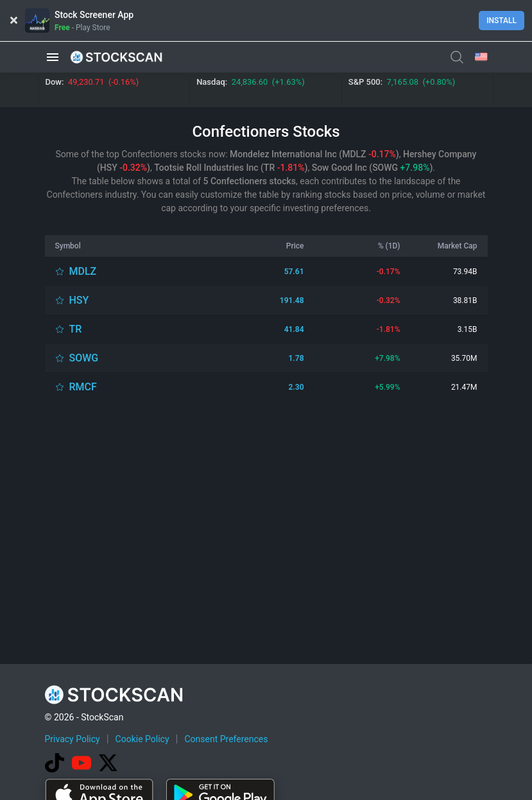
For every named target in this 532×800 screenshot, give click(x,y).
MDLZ (83, 271)
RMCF (83, 387)
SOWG (84, 358)
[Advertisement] (266, 483)
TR (76, 329)
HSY (79, 300)
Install (502, 21)
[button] (53, 57)
